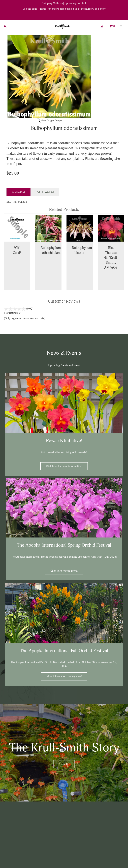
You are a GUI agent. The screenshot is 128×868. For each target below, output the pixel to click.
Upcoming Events (74, 3)
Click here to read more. (64, 571)
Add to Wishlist (45, 192)
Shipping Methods (52, 3)
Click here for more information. (64, 466)
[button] (5, 26)
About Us (64, 764)
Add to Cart (18, 192)
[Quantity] (13, 183)
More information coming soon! (64, 676)
